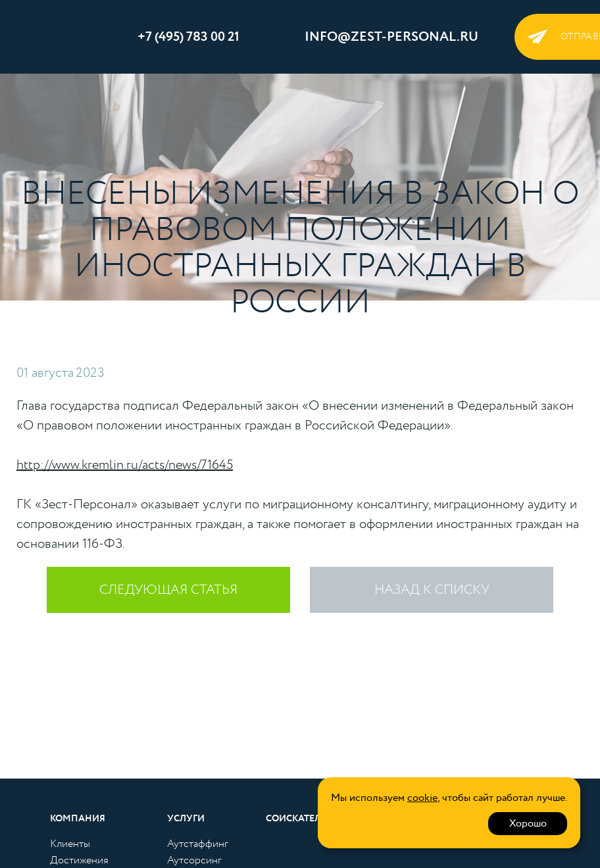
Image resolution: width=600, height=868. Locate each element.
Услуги (186, 819)
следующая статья (168, 590)
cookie (422, 798)
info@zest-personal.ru (391, 37)
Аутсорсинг (194, 860)
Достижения (79, 860)
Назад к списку (432, 590)
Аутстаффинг (198, 844)
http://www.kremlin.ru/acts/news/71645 (125, 465)
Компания (78, 819)
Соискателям (301, 819)
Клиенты (70, 844)
